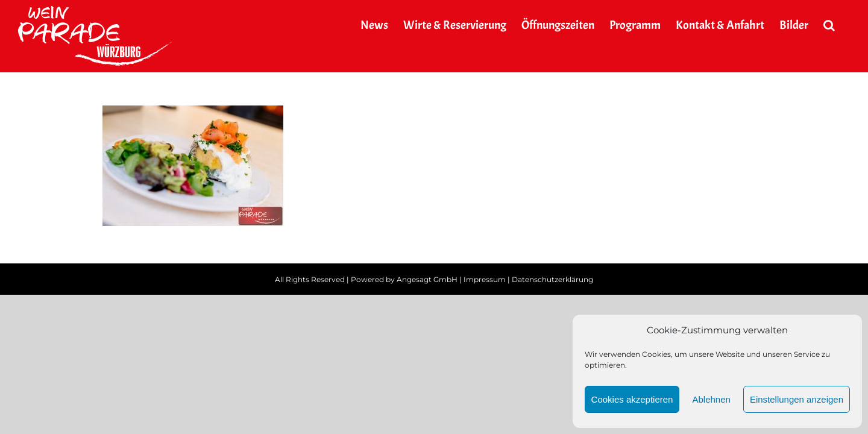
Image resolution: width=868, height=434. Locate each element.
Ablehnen (711, 399)
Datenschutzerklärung (552, 279)
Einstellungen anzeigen (797, 399)
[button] (844, 25)
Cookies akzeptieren (632, 399)
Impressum (485, 279)
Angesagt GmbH (427, 279)
